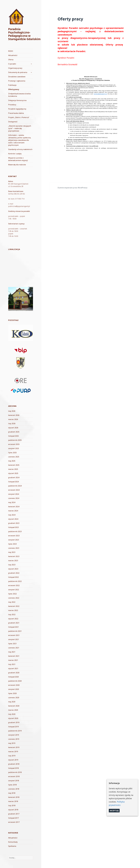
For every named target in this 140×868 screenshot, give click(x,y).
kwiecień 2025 (14, 465)
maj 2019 (12, 743)
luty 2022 (12, 615)
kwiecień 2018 (14, 797)
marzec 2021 (13, 660)
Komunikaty (13, 842)
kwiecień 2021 (14, 656)
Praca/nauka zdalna (16, 113)
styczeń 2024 (13, 519)
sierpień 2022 (14, 590)
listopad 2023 (13, 527)
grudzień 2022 (14, 573)
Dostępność (13, 122)
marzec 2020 (13, 710)
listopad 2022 (13, 577)
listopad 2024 (13, 482)
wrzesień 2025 (14, 444)
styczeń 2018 (13, 810)
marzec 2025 (13, 469)
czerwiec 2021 (14, 648)
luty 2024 (12, 515)
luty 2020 (12, 714)
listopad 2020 (13, 677)
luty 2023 (12, 565)
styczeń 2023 (13, 569)
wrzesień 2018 (14, 776)
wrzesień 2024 (14, 490)
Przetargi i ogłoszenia (17, 81)
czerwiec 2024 (14, 498)
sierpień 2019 (14, 735)
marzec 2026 (13, 419)
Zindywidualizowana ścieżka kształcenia (19, 95)
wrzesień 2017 (14, 822)
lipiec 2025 (12, 453)
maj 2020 (12, 702)
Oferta (11, 60)
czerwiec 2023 (14, 548)
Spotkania (12, 846)
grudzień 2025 (14, 432)
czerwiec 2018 (14, 789)
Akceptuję (114, 811)
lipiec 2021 (12, 644)
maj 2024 (12, 502)
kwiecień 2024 (14, 507)
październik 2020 (15, 681)
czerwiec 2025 (14, 457)
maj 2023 (12, 552)
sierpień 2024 (14, 494)
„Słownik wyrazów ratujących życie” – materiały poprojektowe (20, 128)
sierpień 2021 (14, 639)
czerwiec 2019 (14, 739)
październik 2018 (15, 772)
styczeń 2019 (13, 760)
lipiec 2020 (12, 693)
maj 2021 (12, 652)
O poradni (12, 64)
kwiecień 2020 (14, 706)
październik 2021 (15, 631)
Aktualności (13, 55)
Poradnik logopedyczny (17, 109)
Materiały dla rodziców (17, 165)
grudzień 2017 (14, 814)
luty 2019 (12, 756)
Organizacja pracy (15, 68)
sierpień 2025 (14, 448)
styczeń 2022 (13, 619)
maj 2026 (12, 411)
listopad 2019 (13, 727)
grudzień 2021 (14, 623)
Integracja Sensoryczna (17, 100)
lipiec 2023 (12, 544)
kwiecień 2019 (14, 747)
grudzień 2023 (14, 523)
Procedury (12, 105)
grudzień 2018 (14, 764)
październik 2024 (15, 486)
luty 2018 (12, 806)
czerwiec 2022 (14, 598)
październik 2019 (15, 731)
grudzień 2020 (14, 673)
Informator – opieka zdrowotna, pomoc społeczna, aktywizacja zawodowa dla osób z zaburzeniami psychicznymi (20, 140)
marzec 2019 (13, 752)
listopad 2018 (13, 768)
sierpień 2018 (14, 781)
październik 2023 (15, 531)
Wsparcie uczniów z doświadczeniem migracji (18, 159)
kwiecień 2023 (14, 556)
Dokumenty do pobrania (18, 72)
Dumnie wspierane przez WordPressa (72, 188)
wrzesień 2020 (14, 685)
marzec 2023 (13, 561)
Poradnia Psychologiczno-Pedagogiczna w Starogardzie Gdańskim (24, 34)
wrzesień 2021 (14, 635)
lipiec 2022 (12, 594)
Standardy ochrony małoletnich (20, 149)
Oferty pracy (14, 89)
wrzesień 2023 (14, 536)
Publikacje (12, 85)
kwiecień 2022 (14, 606)
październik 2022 (15, 581)
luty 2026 (12, 424)
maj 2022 (12, 602)
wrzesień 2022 (14, 585)
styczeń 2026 (13, 428)
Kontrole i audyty (15, 154)
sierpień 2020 (14, 689)
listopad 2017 (13, 818)
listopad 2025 (13, 436)
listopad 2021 (13, 627)
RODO (11, 51)
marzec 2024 (13, 511)
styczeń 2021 (13, 668)
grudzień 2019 (14, 722)
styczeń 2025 (13, 473)
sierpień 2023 (14, 540)
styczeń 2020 (13, 718)
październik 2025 (15, 440)
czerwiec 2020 (14, 698)
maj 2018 (12, 793)
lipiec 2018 (12, 785)
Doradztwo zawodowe (17, 77)
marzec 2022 (13, 610)
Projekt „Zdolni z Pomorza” (19, 117)
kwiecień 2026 (14, 415)
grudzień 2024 (14, 477)
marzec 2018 (13, 801)
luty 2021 (12, 664)
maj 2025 (12, 461)
